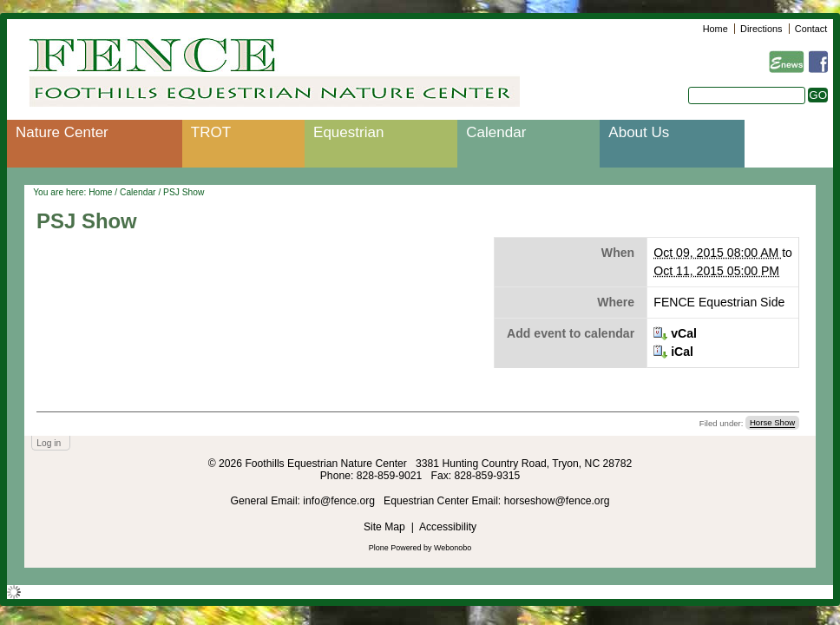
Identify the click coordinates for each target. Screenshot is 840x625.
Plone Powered (395, 548)
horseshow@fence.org (557, 501)
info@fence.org (340, 501)
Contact (811, 29)
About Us (639, 132)
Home (715, 29)
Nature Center (62, 132)
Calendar (496, 132)
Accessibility (448, 527)
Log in (49, 443)
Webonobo (453, 548)
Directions (761, 29)
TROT (211, 132)
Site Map (384, 527)
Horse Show (772, 423)
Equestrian (348, 132)
